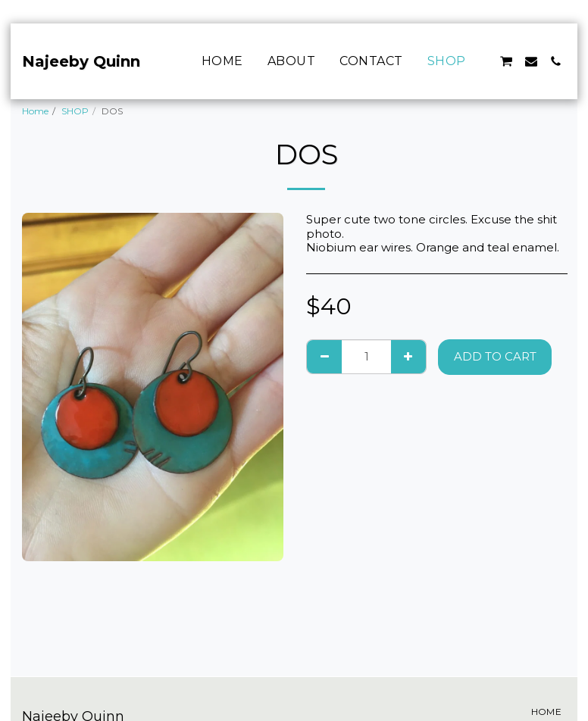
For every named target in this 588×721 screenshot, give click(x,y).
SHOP (75, 111)
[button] (506, 61)
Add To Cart (495, 356)
